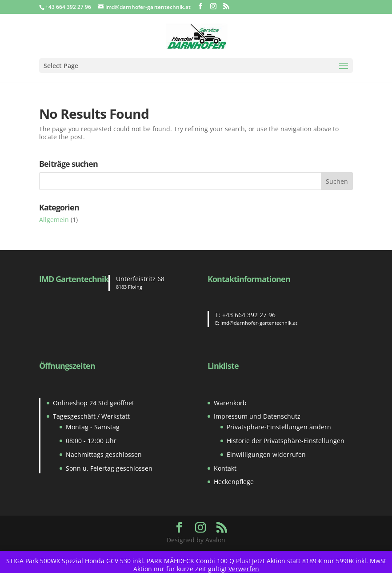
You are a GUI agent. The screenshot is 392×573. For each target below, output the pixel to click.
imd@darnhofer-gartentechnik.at (259, 323)
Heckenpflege (234, 482)
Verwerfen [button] (244, 569)
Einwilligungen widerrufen (266, 454)
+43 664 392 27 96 (249, 315)
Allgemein (54, 220)
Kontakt (225, 468)
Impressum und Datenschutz (257, 416)
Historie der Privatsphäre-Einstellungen (286, 441)
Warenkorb (230, 403)
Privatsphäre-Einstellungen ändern (279, 427)
